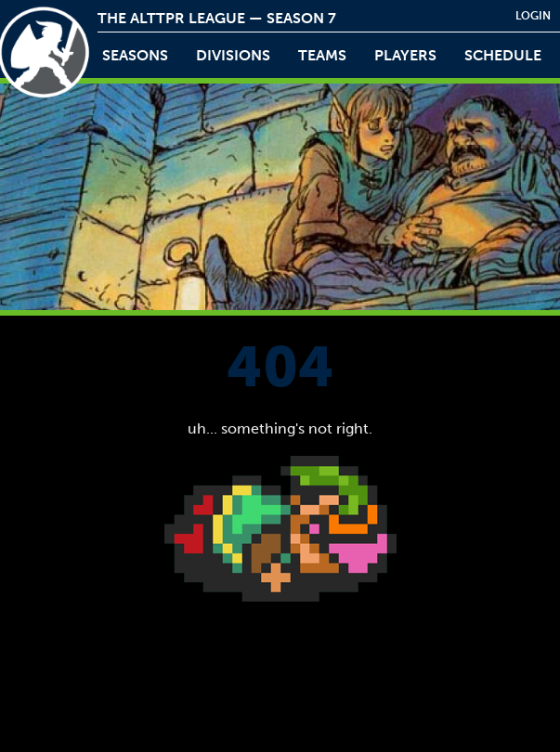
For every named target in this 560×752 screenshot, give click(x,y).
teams (322, 55)
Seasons (135, 55)
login (533, 16)
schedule (503, 55)
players (405, 55)
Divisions (233, 55)
